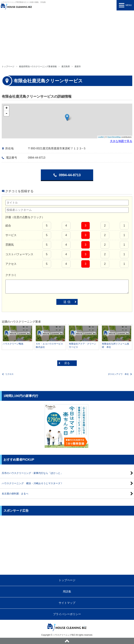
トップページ (8, 67)
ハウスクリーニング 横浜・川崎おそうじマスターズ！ (32, 483)
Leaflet (101, 137)
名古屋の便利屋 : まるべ (15, 494)
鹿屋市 (78, 67)
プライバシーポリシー (67, 614)
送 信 (67, 302)
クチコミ (11, 275)
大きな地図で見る (121, 141)
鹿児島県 (66, 67)
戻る (67, 363)
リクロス (9, 374)
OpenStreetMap (114, 137)
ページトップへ (67, 641)
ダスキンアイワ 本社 (118, 374)
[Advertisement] (67, 37)
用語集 (67, 592)
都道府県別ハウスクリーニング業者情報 (38, 67)
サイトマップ (67, 603)
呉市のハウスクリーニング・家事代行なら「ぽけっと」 (32, 473)
